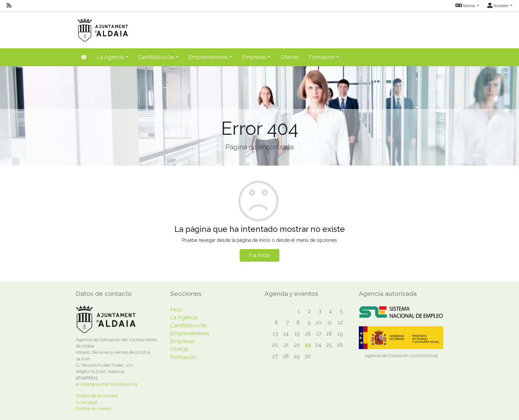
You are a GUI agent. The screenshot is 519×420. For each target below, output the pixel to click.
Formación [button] (322, 57)
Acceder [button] (498, 6)
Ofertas (290, 57)
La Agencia (184, 317)
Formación (183, 357)
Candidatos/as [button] (156, 57)
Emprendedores (190, 333)
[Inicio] (84, 57)
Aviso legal (87, 402)
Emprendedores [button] (208, 57)
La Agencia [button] (110, 57)
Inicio (176, 310)
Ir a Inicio (259, 255)
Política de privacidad (97, 396)
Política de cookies (94, 409)
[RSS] (9, 6)
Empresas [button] (254, 57)
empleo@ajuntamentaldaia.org (107, 384)
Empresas (182, 341)
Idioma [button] (466, 6)
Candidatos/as (189, 325)
